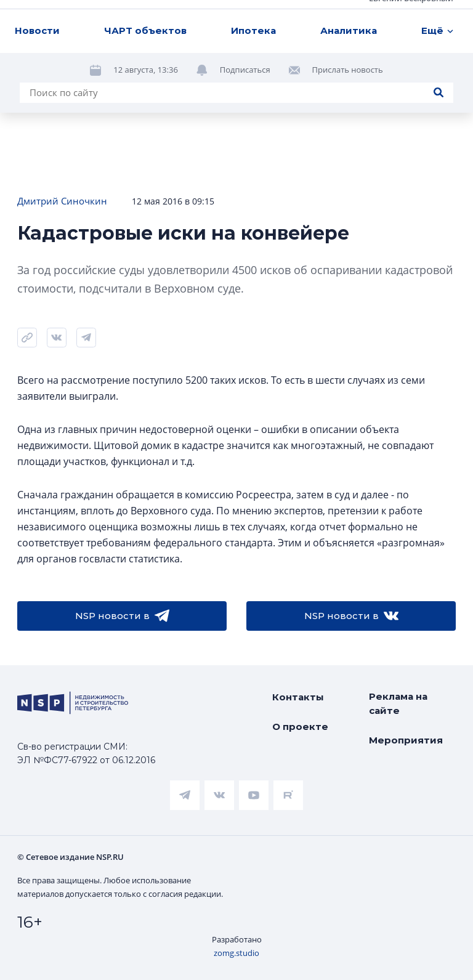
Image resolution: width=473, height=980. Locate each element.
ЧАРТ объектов (145, 30)
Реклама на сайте (398, 703)
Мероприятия (406, 740)
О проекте (300, 727)
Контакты (298, 697)
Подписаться (245, 70)
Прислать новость (348, 70)
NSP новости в (122, 616)
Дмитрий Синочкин (62, 201)
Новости (37, 30)
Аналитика (349, 30)
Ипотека (253, 30)
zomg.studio (236, 953)
